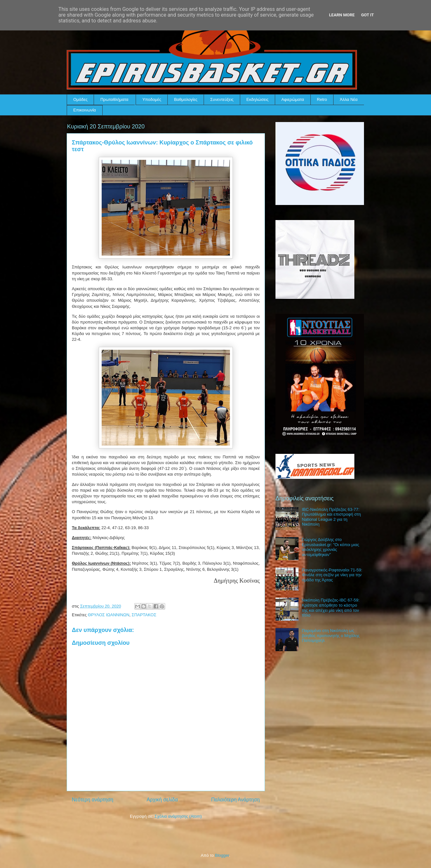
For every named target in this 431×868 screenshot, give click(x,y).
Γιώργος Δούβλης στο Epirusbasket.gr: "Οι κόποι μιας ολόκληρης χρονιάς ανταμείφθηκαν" (330, 547)
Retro (322, 99)
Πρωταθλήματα (114, 99)
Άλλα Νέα (349, 99)
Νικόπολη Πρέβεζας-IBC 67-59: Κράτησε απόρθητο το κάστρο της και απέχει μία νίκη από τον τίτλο (331, 608)
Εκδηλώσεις (257, 99)
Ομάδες (80, 99)
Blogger (222, 855)
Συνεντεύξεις (222, 99)
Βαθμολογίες (186, 99)
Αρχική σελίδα (162, 800)
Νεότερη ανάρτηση (93, 800)
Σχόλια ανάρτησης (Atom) (178, 816)
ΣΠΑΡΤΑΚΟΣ (144, 615)
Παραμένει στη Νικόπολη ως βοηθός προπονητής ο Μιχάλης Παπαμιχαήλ (331, 635)
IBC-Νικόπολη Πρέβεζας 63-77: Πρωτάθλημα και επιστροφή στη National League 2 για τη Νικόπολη (331, 517)
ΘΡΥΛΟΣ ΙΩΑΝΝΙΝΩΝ (109, 615)
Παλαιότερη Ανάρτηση (235, 800)
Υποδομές (152, 99)
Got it (368, 15)
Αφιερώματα (293, 99)
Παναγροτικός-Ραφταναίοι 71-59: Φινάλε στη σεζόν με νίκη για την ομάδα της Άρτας (332, 575)
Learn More (342, 15)
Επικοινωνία (85, 110)
